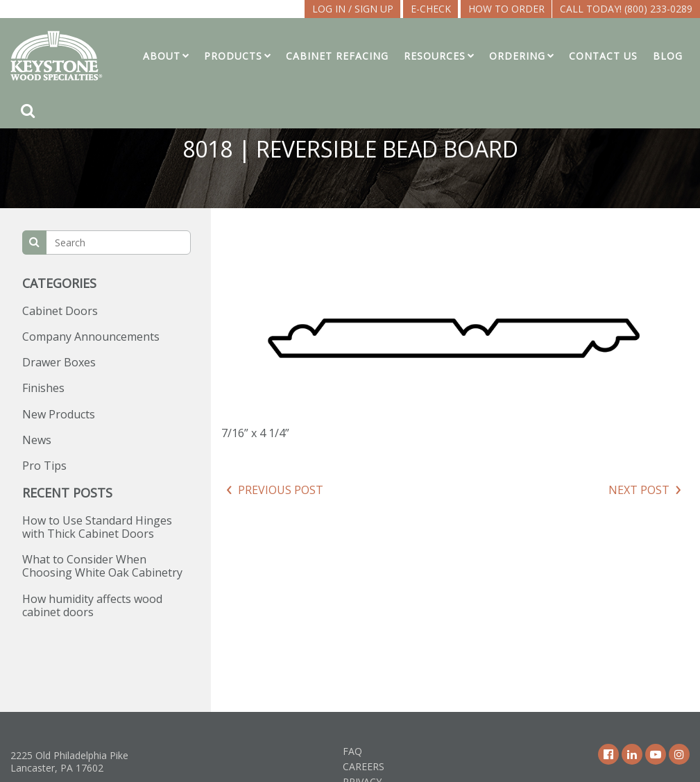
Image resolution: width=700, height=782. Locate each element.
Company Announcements (91, 337)
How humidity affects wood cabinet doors (92, 605)
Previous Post (281, 490)
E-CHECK (431, 9)
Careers (364, 766)
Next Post (639, 490)
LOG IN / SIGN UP (353, 9)
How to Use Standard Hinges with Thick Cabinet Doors (97, 527)
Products (233, 56)
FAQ (352, 751)
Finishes (43, 388)
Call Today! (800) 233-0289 (626, 9)
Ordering (517, 56)
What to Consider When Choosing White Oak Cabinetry (102, 566)
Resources (435, 56)
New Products (59, 414)
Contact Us (603, 56)
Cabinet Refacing (337, 56)
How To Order (506, 9)
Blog (668, 56)
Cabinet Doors (60, 311)
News (37, 440)
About (162, 56)
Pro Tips (44, 466)
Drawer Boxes (59, 362)
